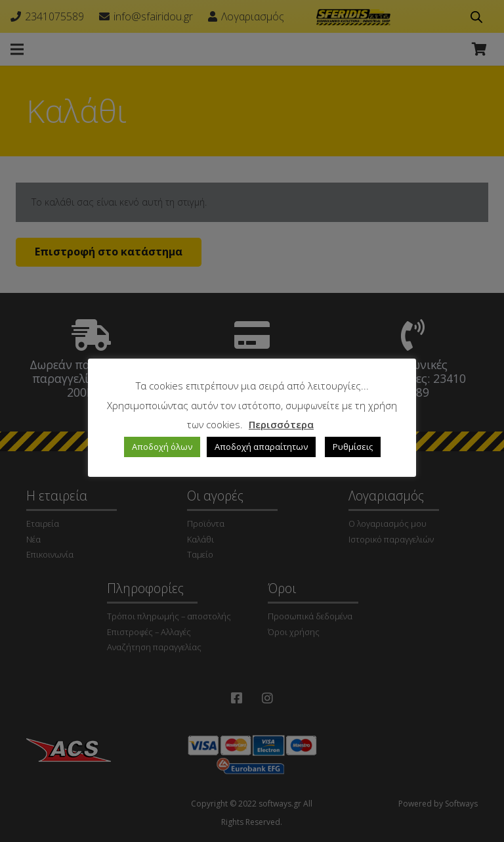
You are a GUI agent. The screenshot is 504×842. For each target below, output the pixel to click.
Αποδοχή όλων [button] (162, 447)
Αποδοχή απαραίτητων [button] (261, 447)
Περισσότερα (281, 424)
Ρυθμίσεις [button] (353, 447)
